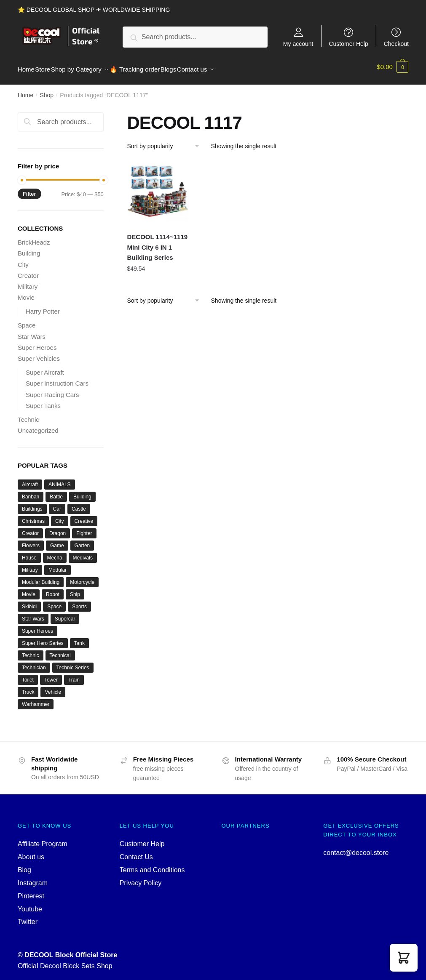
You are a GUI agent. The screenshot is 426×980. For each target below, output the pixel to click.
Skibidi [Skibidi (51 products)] (29, 602)
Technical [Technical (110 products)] (60, 650)
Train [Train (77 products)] (74, 675)
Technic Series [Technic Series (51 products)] (73, 663)
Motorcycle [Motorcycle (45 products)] (82, 577)
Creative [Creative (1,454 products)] (84, 516)
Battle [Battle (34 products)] (56, 492)
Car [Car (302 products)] (57, 504)
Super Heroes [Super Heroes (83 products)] (38, 626)
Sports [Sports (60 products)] (79, 602)
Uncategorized (38, 425)
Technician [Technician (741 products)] (34, 663)
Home (25, 90)
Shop (47, 90)
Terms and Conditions (152, 865)
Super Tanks (43, 401)
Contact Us (136, 852)
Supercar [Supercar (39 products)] (65, 614)
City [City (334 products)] (60, 516)
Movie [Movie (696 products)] (29, 589)
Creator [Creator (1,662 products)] (30, 528)
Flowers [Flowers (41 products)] (31, 541)
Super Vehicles (39, 353)
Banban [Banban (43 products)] (31, 492)
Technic (28, 414)
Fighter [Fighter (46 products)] (84, 528)
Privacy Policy (141, 878)
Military (28, 281)
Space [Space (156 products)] (54, 602)
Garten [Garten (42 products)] (82, 541)
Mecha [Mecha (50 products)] (55, 553)
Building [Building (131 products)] (82, 492)
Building (29, 248)
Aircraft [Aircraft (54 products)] (30, 479)
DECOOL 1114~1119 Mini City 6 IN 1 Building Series (158, 242)
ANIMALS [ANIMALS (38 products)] (60, 479)
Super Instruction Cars (57, 378)
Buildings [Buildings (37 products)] (32, 504)
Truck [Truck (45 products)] (28, 687)
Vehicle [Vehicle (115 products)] (53, 687)
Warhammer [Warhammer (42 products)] (36, 699)
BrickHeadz (34, 237)
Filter (29, 189)
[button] (404, 958)
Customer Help (348, 44)
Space (27, 320)
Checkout (396, 44)
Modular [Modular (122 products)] (58, 565)
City (23, 260)
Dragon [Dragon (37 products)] (58, 528)
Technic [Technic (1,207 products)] (31, 650)
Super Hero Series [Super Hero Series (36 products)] (43, 638)
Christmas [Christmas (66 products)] (33, 516)
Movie (26, 292)
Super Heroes (37, 342)
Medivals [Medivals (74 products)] (83, 553)
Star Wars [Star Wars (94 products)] (33, 614)
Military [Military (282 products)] (30, 565)
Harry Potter (43, 306)
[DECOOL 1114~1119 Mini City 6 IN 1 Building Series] (158, 187)
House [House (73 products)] (29, 553)
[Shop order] (166, 141)
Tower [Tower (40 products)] (51, 675)
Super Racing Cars (52, 390)
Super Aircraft (45, 367)
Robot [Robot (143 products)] (53, 589)
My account (298, 44)
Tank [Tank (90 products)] (79, 638)
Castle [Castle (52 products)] (79, 504)
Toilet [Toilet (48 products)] (28, 675)
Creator (28, 270)
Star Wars (32, 332)
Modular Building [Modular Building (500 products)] (41, 577)
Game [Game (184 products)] (57, 541)
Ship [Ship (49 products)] (75, 589)
